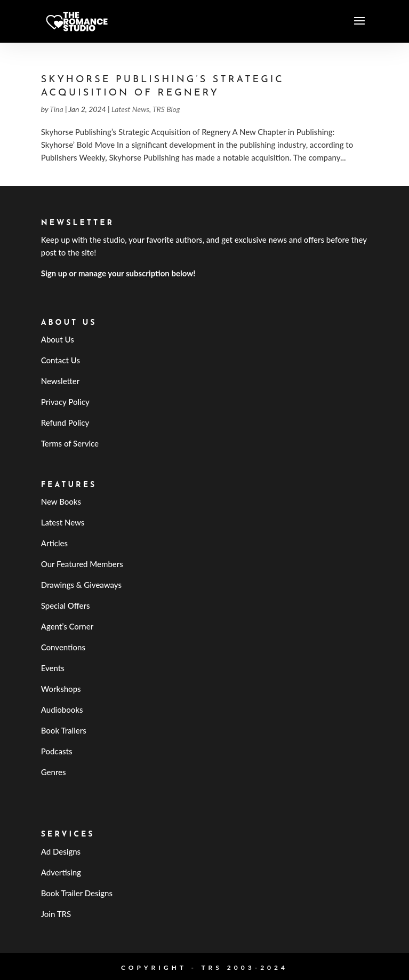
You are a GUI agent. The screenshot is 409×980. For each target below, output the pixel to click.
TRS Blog (166, 109)
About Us (58, 339)
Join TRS (56, 914)
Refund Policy (65, 423)
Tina (56, 109)
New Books (61, 501)
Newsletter (61, 381)
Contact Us (61, 360)
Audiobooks (62, 710)
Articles (54, 543)
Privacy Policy (65, 402)
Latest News (130, 109)
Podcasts (57, 751)
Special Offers (66, 605)
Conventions (63, 647)
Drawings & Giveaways (81, 585)
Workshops (61, 689)
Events (53, 668)
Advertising (61, 872)
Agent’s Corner (67, 626)
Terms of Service (70, 443)
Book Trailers (64, 730)
